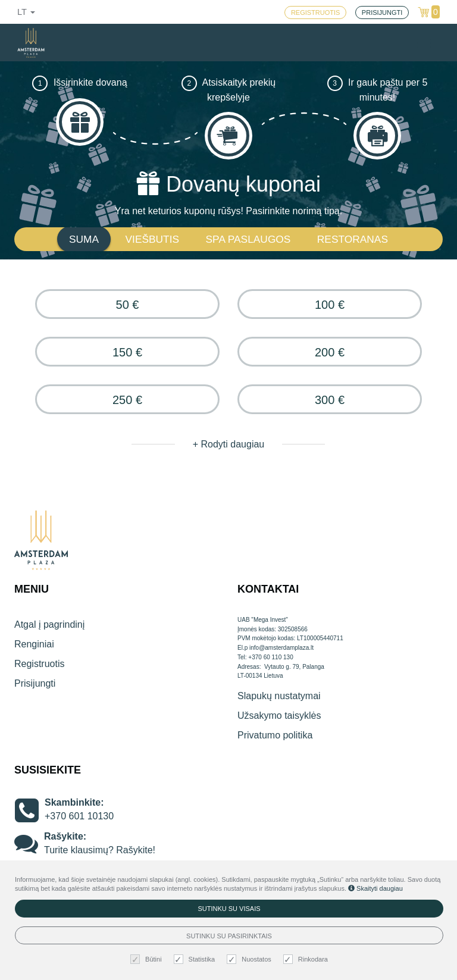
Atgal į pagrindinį (49, 624)
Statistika (196, 959)
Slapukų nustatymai (279, 696)
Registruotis (39, 664)
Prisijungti (35, 683)
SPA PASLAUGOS (248, 239)
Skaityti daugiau (375, 888)
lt (26, 12)
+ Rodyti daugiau (229, 444)
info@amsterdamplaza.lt (281, 648)
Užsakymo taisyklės (279, 716)
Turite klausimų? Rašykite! (100, 850)
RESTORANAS (353, 239)
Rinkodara (307, 959)
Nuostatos (251, 959)
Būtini (148, 959)
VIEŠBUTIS (153, 239)
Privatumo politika (275, 735)
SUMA (84, 239)
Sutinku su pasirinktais (229, 936)
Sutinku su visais (229, 909)
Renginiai (34, 644)
